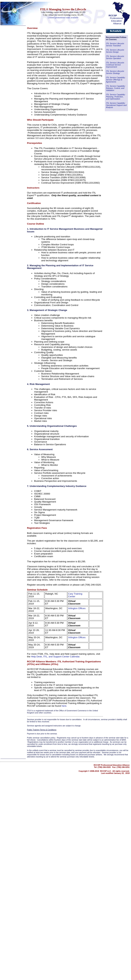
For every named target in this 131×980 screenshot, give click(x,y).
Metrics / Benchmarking (12, 84)
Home (3, 31)
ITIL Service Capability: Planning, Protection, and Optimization (116, 97)
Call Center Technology (12, 61)
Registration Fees (37, 528)
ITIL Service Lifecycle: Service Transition (115, 45)
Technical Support (9, 58)
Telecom (6, 50)
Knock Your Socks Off (11, 69)
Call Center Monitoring (11, 81)
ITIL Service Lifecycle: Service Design (115, 51)
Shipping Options (9, 113)
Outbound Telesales (10, 92)
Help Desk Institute (10, 72)
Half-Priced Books (9, 98)
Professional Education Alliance (116, 20)
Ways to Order (7, 111)
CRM (3, 86)
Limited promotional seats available (63, 18)
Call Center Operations (11, 55)
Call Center (8, 39)
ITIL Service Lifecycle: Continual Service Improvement (115, 65)
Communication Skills (11, 78)
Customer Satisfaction (11, 67)
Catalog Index (7, 106)
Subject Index (7, 103)
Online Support (8, 64)
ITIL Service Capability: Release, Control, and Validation (116, 88)
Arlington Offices (77, 608)
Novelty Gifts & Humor (11, 95)
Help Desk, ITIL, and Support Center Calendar (55, 657)
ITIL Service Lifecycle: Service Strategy (115, 72)
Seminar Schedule (37, 590)
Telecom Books (8, 75)
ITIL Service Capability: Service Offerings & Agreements (116, 80)
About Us (5, 116)
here (64, 706)
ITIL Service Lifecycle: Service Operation (115, 57)
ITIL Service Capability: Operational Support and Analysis (116, 105)
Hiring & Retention (9, 89)
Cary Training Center (75, 595)
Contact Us (6, 119)
